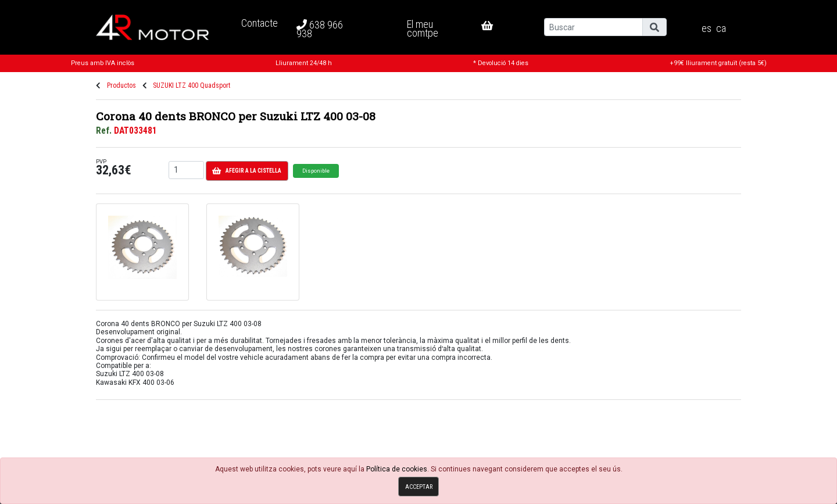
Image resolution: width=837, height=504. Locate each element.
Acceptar (419, 487)
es (707, 28)
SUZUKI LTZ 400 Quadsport (192, 85)
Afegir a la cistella (247, 171)
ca (721, 28)
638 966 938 (320, 29)
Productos (121, 85)
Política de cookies (397, 469)
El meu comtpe (423, 28)
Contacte (260, 23)
